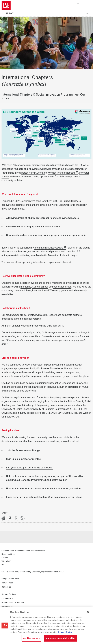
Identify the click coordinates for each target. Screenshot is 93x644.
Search (77, 5)
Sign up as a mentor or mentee (23, 460)
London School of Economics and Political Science (6, 5)
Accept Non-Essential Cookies (60, 638)
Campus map (7, 583)
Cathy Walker (59, 481)
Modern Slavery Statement (13, 603)
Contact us (6, 588)
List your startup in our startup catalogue (29, 468)
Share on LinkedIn (16, 519)
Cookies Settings (9, 595)
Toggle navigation (89, 14)
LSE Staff (9, 14)
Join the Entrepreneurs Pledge (23, 451)
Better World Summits (33, 173)
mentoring (26, 287)
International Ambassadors (49, 248)
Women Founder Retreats (62, 173)
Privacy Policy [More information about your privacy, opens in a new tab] (65, 632)
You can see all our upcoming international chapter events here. (35, 263)
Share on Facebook (10, 519)
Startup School (40, 287)
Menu (88, 5)
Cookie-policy (7, 599)
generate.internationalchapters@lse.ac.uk (36, 498)
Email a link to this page (4, 519)
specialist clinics (62, 287)
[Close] (88, 612)
